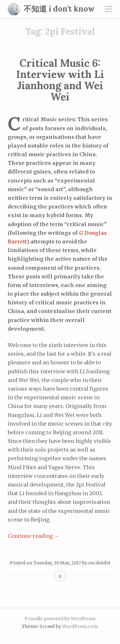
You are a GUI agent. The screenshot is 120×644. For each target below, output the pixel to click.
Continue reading (33, 536)
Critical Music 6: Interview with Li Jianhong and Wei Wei (60, 80)
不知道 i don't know (59, 9)
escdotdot (99, 563)
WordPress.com (80, 626)
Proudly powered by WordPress (60, 619)
